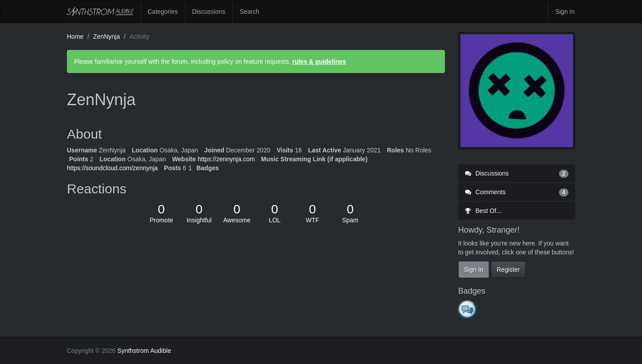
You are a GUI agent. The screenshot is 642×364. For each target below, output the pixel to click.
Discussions (209, 12)
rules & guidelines (319, 61)
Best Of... (483, 211)
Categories (163, 12)
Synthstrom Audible (100, 12)
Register (508, 270)
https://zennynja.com (226, 159)
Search (249, 12)
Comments (517, 192)
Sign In (565, 12)
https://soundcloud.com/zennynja (112, 168)
